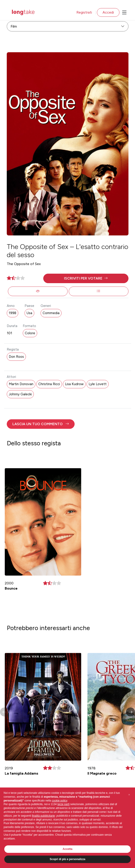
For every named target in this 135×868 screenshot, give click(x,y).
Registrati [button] (84, 12)
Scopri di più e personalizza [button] (67, 859)
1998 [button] (13, 313)
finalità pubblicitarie (43, 816)
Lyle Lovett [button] (98, 384)
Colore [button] (30, 333)
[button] (86, 278)
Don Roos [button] (16, 357)
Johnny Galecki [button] (20, 394)
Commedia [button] (51, 313)
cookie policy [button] (59, 801)
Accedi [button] (108, 12)
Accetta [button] (67, 849)
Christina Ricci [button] (49, 384)
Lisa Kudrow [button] (74, 384)
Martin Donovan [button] (21, 384)
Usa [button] (29, 313)
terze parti (63, 804)
